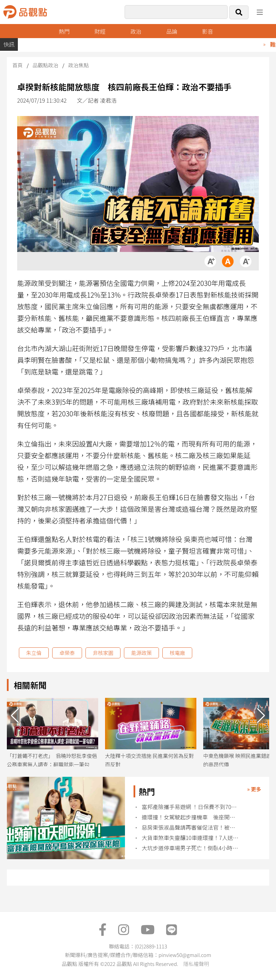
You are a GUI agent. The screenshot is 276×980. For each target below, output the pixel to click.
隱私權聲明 (196, 964)
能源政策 (141, 653)
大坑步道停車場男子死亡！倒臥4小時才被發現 (191, 848)
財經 (100, 31)
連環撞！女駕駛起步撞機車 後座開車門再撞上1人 (191, 817)
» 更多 (254, 789)
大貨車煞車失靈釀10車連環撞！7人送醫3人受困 (191, 838)
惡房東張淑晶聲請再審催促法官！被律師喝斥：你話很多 (191, 827)
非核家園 (103, 653)
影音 (208, 31)
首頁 (18, 65)
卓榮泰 (67, 653)
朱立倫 (34, 653)
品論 (172, 31)
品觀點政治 (45, 65)
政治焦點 (79, 65)
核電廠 (177, 653)
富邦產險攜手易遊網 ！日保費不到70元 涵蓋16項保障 (191, 807)
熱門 (64, 31)
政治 (136, 31)
